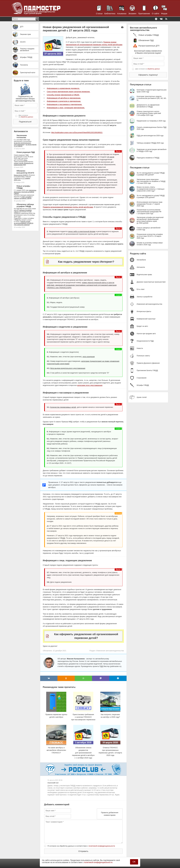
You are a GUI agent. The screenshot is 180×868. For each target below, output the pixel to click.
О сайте (156, 13)
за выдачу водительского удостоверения (22, 144)
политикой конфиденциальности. (98, 862)
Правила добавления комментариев (110, 814)
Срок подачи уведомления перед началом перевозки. (69, 92)
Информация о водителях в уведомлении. (64, 101)
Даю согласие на (26, 116)
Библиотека (110, 13)
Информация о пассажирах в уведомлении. (65, 104)
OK (134, 862)
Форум (164, 13)
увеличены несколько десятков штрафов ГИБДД (25, 192)
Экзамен (132, 13)
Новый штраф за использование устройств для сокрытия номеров (24, 223)
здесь (25, 160)
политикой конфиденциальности (102, 846)
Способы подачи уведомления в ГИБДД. (63, 95)
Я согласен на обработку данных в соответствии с (81, 846)
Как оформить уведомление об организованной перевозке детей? (86, 636)
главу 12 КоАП (26, 197)
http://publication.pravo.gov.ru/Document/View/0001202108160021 (77, 132)
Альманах (122, 13)
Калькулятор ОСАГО (21, 175)
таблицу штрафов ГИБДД (23, 198)
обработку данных (27, 117)
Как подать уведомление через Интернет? (86, 262)
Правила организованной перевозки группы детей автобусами (68, 207)
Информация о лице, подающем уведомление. (66, 108)
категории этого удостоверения (90, 385)
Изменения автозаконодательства (110, 651)
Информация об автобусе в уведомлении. (64, 98)
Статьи (99, 13)
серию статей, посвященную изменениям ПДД (24, 164)
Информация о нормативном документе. (63, 88)
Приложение (144, 13)
